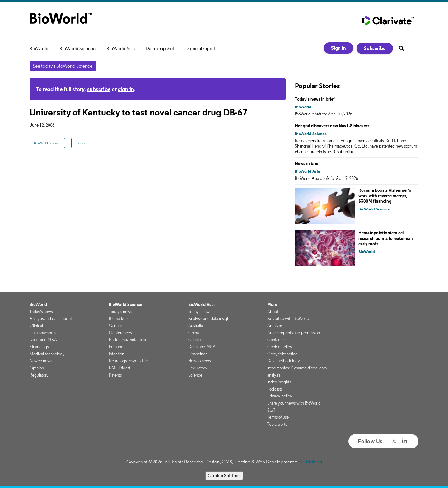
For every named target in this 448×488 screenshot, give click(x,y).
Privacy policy (280, 396)
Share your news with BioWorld (294, 403)
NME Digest (120, 368)
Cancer (81, 143)
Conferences (120, 333)
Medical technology (47, 354)
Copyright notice (282, 354)
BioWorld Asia (121, 48)
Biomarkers (119, 318)
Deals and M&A (43, 340)
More (272, 304)
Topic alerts (277, 424)
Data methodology (284, 361)
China (194, 333)
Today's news (41, 312)
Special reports (202, 48)
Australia (196, 326)
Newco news (41, 361)
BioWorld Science (77, 48)
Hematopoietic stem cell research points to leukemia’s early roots (386, 238)
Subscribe (375, 48)
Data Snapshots (161, 48)
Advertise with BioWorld (288, 318)
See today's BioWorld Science (63, 66)
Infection (117, 354)
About (273, 312)
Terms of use (278, 417)
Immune (116, 347)
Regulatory (39, 375)
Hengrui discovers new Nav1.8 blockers (332, 126)
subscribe (99, 89)
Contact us (277, 340)
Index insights (279, 382)
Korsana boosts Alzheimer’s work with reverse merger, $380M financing (385, 196)
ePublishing (310, 462)
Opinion (37, 368)
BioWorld (39, 48)
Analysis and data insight (51, 318)
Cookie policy (280, 347)
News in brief (307, 163)
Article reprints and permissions (294, 333)
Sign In (338, 48)
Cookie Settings (224, 475)
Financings (39, 347)
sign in (126, 89)
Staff (271, 410)
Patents (115, 375)
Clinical (36, 326)
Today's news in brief (315, 99)
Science (195, 375)
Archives (275, 326)
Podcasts (275, 389)
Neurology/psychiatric (128, 361)
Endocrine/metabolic (127, 340)
